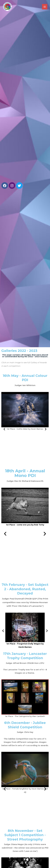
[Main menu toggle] (45, 7)
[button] (4, 429)
